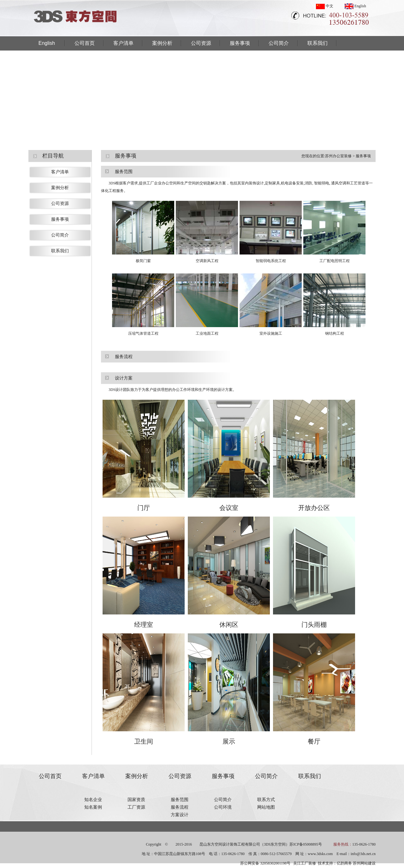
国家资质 (136, 800)
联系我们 (318, 43)
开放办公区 (314, 508)
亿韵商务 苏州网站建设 (356, 863)
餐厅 (314, 741)
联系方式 (266, 800)
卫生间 (144, 741)
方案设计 (180, 815)
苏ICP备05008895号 (306, 844)
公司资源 (201, 43)
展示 (229, 741)
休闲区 (229, 625)
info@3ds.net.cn (363, 854)
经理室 (144, 625)
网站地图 (266, 807)
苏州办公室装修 (338, 156)
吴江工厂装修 (305, 863)
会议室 (229, 508)
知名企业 (93, 800)
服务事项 (240, 43)
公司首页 (85, 43)
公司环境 (223, 807)
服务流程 (180, 807)
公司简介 (279, 43)
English (355, 6)
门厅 (144, 508)
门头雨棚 (314, 625)
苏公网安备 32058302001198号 (265, 863)
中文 (325, 6)
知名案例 (93, 807)
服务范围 (180, 800)
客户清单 (123, 43)
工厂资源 (136, 807)
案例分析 (162, 43)
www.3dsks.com (320, 854)
